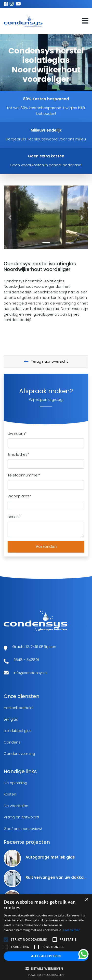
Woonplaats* (20, 496)
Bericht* (15, 517)
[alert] (46, 937)
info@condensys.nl (30, 673)
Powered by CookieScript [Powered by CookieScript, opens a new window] (46, 975)
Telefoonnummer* (24, 475)
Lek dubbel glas (18, 731)
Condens (12, 742)
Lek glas (11, 719)
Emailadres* (18, 454)
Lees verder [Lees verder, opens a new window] (71, 930)
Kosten (10, 794)
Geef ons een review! (23, 829)
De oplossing (15, 783)
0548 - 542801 (26, 660)
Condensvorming (19, 753)
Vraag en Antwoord (21, 817)
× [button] (86, 900)
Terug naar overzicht (46, 361)
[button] (10, 217)
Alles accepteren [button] (46, 956)
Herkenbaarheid (18, 708)
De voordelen (16, 806)
